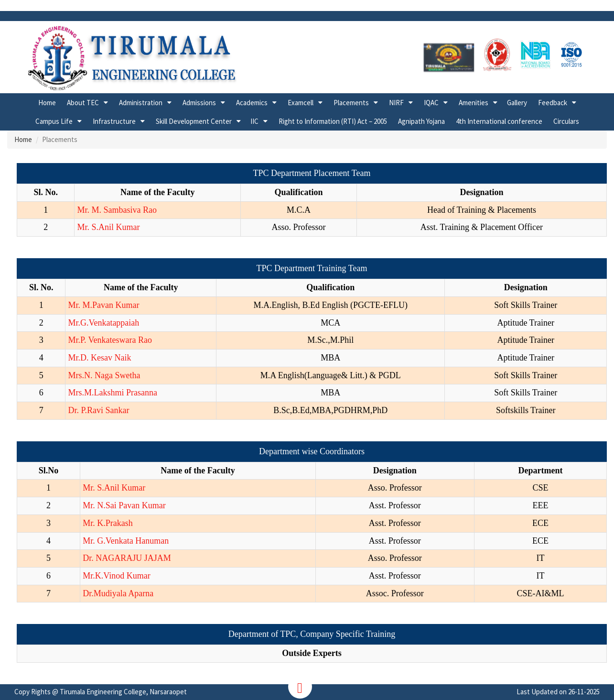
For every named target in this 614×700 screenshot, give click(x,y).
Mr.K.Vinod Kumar (116, 576)
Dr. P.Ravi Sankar (98, 410)
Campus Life (54, 121)
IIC (254, 121)
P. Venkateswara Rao (116, 340)
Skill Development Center (194, 121)
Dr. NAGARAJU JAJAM (127, 558)
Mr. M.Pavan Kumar (103, 305)
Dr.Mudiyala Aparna (118, 593)
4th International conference (499, 121)
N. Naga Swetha (112, 375)
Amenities (474, 103)
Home (47, 103)
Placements (351, 103)
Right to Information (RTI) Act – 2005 (333, 121)
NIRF (396, 103)
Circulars (566, 121)
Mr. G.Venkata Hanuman (126, 541)
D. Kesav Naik (106, 358)
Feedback (553, 103)
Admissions (199, 103)
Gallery (517, 103)
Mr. (74, 340)
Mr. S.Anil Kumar (108, 227)
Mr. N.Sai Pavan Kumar (124, 505)
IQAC (431, 103)
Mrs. (76, 375)
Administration (141, 103)
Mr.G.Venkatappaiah (103, 323)
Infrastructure (114, 121)
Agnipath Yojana (421, 121)
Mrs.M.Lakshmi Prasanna (112, 393)
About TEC (83, 103)
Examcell (301, 103)
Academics (252, 103)
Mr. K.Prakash (108, 523)
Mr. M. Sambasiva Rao (117, 210)
